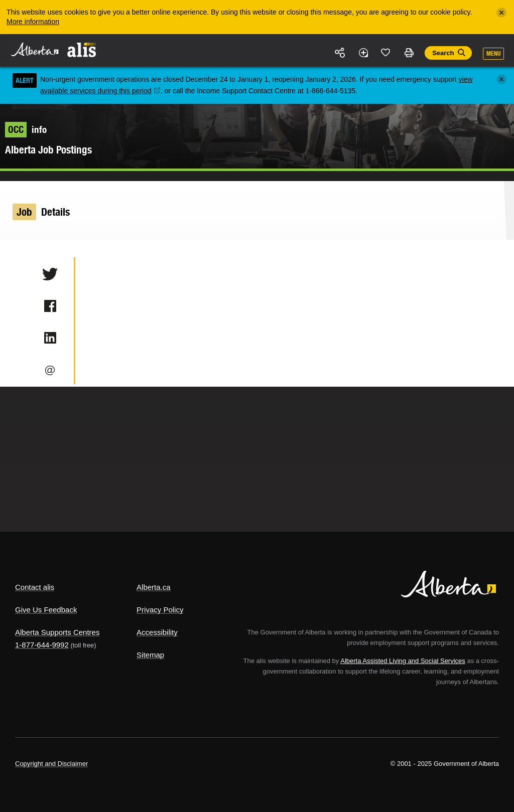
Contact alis (35, 587)
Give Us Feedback (46, 610)
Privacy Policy (160, 610)
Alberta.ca (154, 587)
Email (50, 370)
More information (33, 22)
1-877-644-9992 (42, 645)
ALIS (82, 50)
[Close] (501, 13)
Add (363, 53)
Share (340, 53)
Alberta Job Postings (48, 150)
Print (409, 53)
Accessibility (157, 632)
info (26, 129)
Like (386, 52)
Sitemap (150, 655)
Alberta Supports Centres (57, 632)
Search (443, 53)
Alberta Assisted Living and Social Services (403, 661)
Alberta (34, 49)
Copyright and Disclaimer (51, 764)
